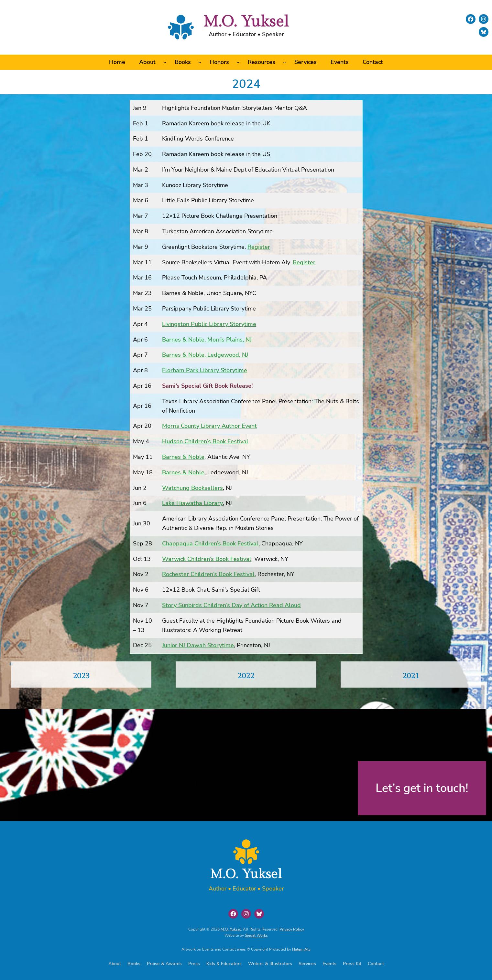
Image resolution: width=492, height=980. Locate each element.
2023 (81, 676)
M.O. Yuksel (246, 22)
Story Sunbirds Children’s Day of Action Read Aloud (231, 605)
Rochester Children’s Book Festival (208, 574)
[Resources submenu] (284, 62)
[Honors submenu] (238, 62)
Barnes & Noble (183, 457)
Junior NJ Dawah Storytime (198, 645)
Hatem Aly (301, 949)
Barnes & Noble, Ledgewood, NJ (205, 355)
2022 (246, 676)
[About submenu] (165, 62)
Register (259, 247)
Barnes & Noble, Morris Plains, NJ (207, 340)
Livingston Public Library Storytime (209, 324)
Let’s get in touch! (422, 788)
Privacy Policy (292, 929)
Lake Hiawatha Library (192, 503)
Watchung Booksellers (192, 488)
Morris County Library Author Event (209, 426)
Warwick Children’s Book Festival (207, 559)
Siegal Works (256, 935)
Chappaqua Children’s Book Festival (210, 543)
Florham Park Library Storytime (205, 370)
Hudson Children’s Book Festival (205, 441)
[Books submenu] (200, 62)
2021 (411, 676)
